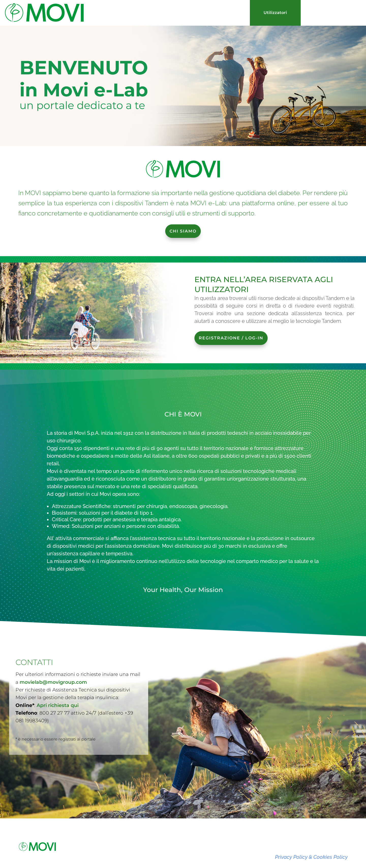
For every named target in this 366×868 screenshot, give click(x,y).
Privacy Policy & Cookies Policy (311, 857)
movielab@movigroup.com (53, 647)
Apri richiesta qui (58, 671)
